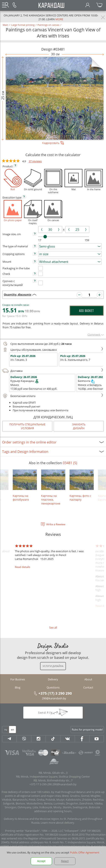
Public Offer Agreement (85, 852)
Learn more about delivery (57, 823)
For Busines (18, 679)
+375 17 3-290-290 (41, 784)
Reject (65, 861)
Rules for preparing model (87, 730)
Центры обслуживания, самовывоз (52, 350)
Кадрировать (53, 143)
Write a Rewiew (56, 524)
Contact (88, 687)
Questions (53, 687)
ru (6, 730)
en (13, 730)
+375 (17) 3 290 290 (55, 693)
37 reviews (35, 161)
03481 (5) (70, 463)
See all (53, 627)
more (59, 19)
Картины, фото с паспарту (82, 485)
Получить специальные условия (27, 426)
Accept (41, 861)
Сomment (96, 335)
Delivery (53, 679)
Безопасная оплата (52, 396)
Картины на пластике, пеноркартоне (53, 487)
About (88, 679)
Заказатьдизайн (79, 426)
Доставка (52, 371)
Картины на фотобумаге (25, 485)
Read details (22, 567)
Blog (18, 687)
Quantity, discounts (17, 294)
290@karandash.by (54, 698)
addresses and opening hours (53, 811)
